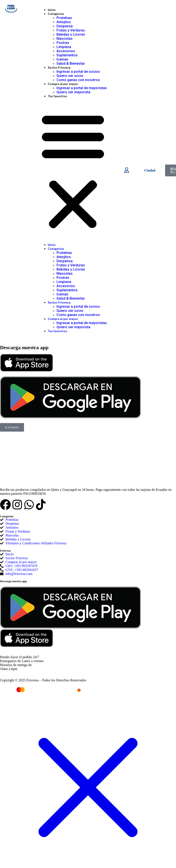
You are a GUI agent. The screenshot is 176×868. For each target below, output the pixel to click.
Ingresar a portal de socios (78, 72)
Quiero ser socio (70, 76)
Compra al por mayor (63, 84)
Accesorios (66, 51)
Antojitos (64, 22)
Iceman (62, 59)
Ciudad (150, 170)
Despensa (65, 26)
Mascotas (65, 39)
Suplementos (67, 55)
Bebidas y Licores (71, 34)
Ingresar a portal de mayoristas (82, 88)
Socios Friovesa (59, 67)
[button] (73, 170)
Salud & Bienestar (71, 63)
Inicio (52, 10)
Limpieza (64, 47)
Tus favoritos (57, 96)
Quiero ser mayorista (73, 92)
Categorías (56, 14)
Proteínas (64, 18)
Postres (63, 43)
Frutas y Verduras (71, 30)
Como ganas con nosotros (78, 80)
